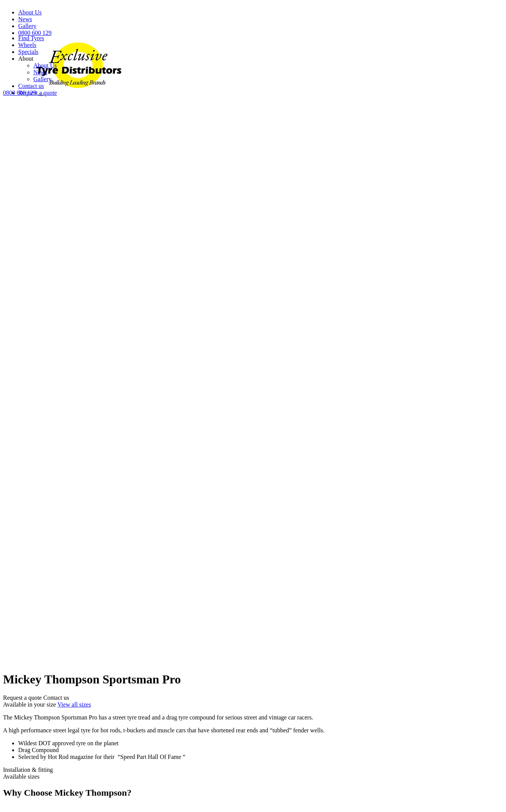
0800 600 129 (35, 33)
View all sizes (74, 704)
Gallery (27, 26)
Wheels (27, 45)
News (25, 19)
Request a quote (38, 93)
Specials (28, 52)
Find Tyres (31, 38)
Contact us (31, 86)
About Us (30, 12)
